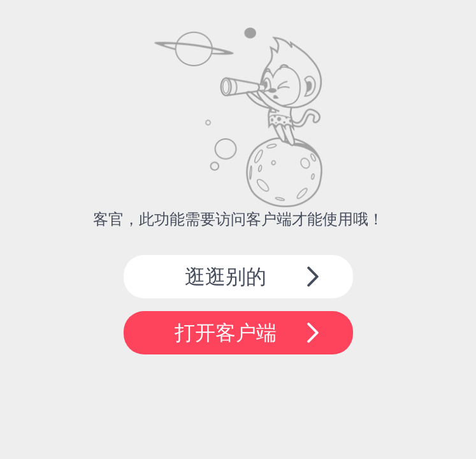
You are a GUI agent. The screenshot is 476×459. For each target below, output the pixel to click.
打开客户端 (226, 333)
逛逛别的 (226, 277)
